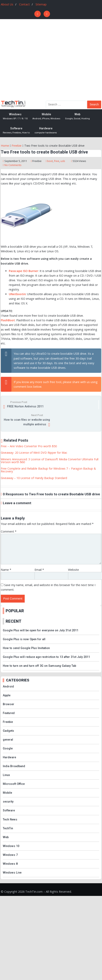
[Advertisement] (38, 59)
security (8, 802)
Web (77, 116)
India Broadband (14, 766)
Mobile (46, 116)
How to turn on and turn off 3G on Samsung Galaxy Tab (39, 666)
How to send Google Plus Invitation (26, 648)
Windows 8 (10, 864)
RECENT (14, 621)
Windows (15, 116)
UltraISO (41, 354)
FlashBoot (8, 320)
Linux (6, 775)
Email (39, 570)
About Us (7, 4)
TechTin (8, 828)
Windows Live (12, 873)
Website (73, 570)
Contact (24, 4)
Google (8, 749)
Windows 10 (11, 846)
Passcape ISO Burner (23, 271)
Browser (9, 704)
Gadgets (8, 731)
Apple (7, 695)
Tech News (10, 820)
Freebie (37, 161)
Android (8, 687)
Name (6, 570)
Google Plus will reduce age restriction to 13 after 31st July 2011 (46, 657)
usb (63, 161)
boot (50, 161)
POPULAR (15, 611)
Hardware (46, 131)
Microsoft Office (14, 784)
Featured (9, 713)
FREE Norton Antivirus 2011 (25, 407)
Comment (9, 531)
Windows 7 (10, 855)
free (57, 161)
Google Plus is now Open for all (24, 639)
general (8, 740)
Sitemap (41, 4)
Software (16, 131)
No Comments (13, 165)
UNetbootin (17, 294)
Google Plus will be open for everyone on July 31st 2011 (41, 630)
